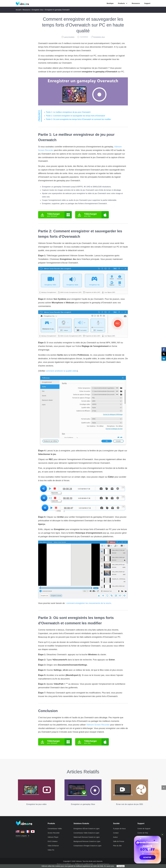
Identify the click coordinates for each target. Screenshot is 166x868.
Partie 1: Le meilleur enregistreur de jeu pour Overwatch (68, 112)
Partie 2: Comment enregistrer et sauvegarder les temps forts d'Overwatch (76, 116)
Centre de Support (144, 829)
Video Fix (51, 850)
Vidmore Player (53, 837)
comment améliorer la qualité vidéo (61, 371)
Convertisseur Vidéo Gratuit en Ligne (86, 833)
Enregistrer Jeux (38, 10)
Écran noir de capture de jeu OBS (130, 792)
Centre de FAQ (143, 833)
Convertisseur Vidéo (55, 829)
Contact (116, 833)
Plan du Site (117, 846)
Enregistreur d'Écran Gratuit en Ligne (87, 829)
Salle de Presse (119, 841)
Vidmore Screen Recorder (98, 725)
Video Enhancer (53, 846)
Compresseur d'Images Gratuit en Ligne (87, 846)
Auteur (115, 837)
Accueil (18, 10)
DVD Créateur (53, 841)
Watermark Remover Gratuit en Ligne (87, 837)
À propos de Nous (119, 829)
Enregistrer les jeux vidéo (36, 792)
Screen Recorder (54, 833)
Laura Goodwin (69, 37)
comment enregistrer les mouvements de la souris (89, 603)
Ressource (136, 3)
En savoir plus (109, 866)
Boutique (110, 3)
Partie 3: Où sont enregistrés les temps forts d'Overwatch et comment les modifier (78, 119)
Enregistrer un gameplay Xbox (83, 792)
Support (147, 3)
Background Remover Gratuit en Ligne (87, 841)
